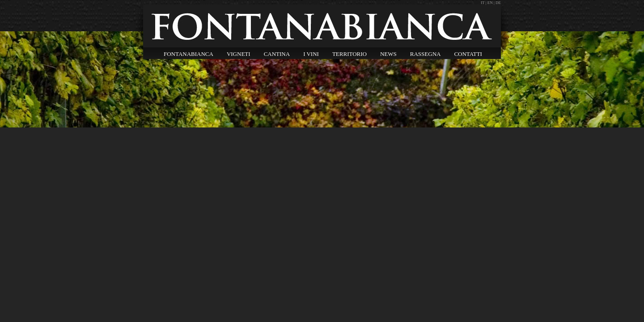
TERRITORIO (350, 54)
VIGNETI (239, 54)
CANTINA (277, 54)
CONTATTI (468, 54)
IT (483, 3)
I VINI (311, 54)
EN (490, 3)
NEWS (388, 54)
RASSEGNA (426, 54)
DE (498, 3)
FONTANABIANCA (189, 54)
